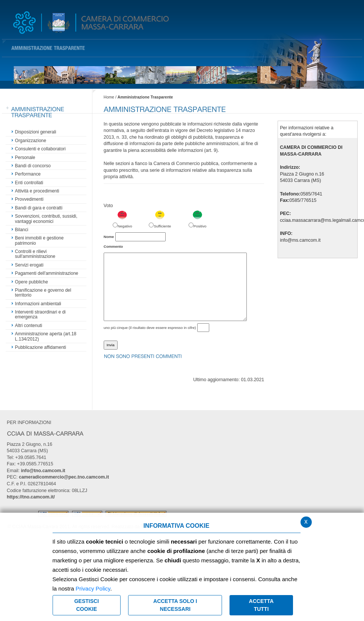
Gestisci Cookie (87, 605)
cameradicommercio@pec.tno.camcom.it (64, 477)
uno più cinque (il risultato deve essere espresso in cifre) (150, 328)
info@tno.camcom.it (43, 471)
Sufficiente (162, 226)
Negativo (125, 226)
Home (109, 97)
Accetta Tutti (261, 605)
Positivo (200, 226)
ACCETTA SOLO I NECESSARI (175, 605)
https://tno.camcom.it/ (31, 497)
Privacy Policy (93, 588)
